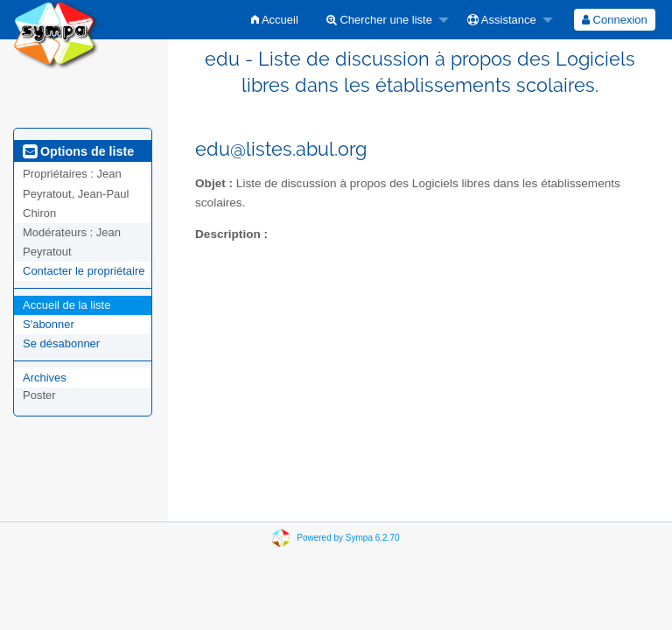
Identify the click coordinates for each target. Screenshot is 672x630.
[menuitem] (275, 20)
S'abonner (49, 324)
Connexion (615, 20)
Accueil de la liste (66, 305)
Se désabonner (61, 343)
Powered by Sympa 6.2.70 (348, 538)
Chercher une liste (379, 20)
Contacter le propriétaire (84, 271)
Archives (45, 378)
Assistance (502, 20)
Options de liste (78, 151)
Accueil (275, 20)
